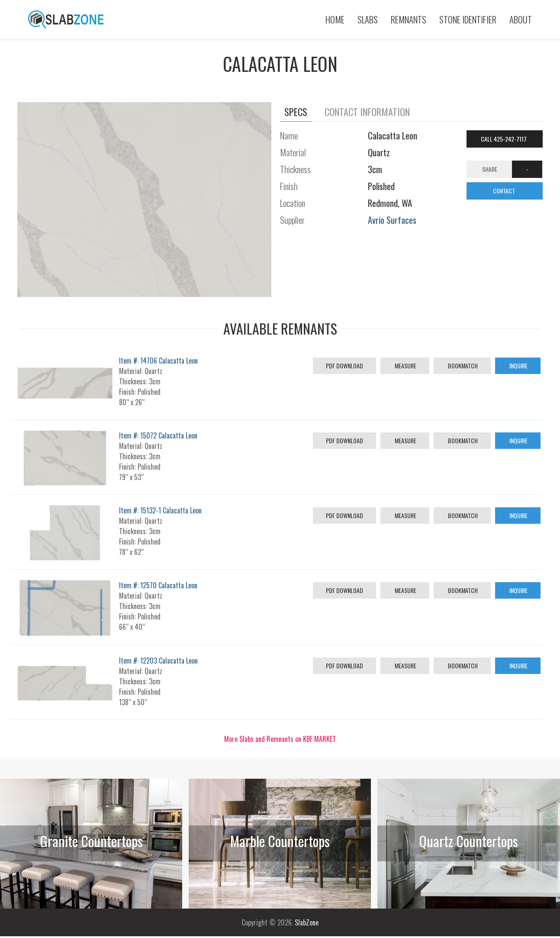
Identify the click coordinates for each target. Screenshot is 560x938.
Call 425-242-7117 (504, 139)
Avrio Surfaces (392, 220)
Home (335, 19)
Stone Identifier (468, 19)
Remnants (409, 19)
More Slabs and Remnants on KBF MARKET (280, 739)
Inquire (518, 366)
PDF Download (344, 366)
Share (490, 169)
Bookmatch (462, 366)
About (521, 19)
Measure (405, 366)
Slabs (368, 19)
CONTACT (505, 191)
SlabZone (307, 922)
